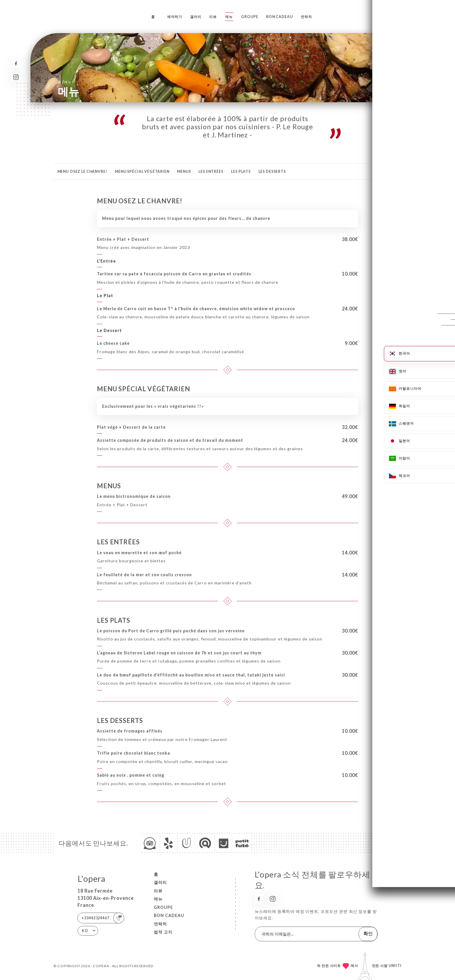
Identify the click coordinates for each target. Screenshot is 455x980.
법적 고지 (163, 932)
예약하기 (175, 17)
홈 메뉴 (65, 82)
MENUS (184, 172)
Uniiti (395, 966)
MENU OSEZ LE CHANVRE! (82, 172)
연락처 (306, 17)
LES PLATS (241, 172)
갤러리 (196, 17)
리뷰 (213, 17)
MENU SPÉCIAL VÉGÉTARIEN (142, 172)
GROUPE (250, 17)
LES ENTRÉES (211, 172)
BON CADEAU (279, 17)
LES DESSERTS (272, 172)
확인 (368, 933)
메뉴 (229, 17)
